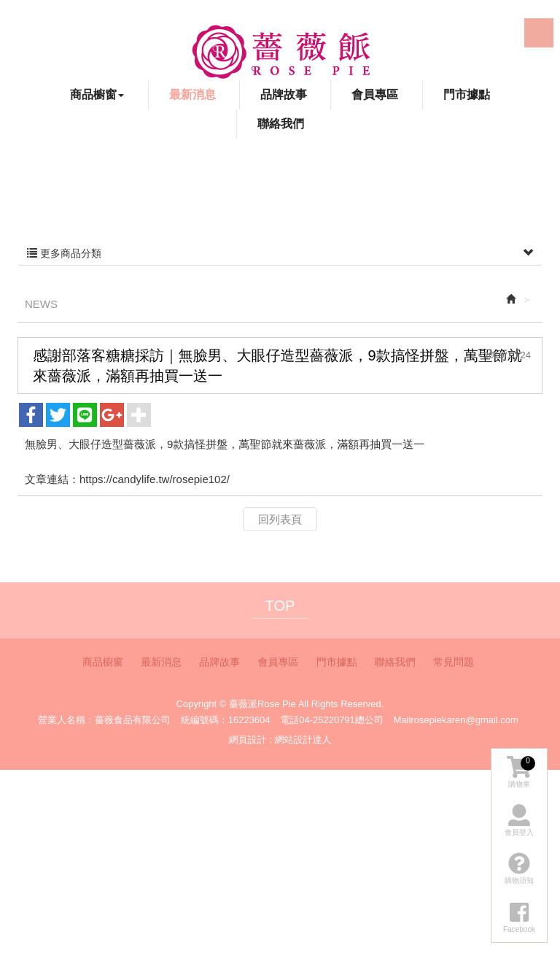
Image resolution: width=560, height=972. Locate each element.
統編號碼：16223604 (226, 720)
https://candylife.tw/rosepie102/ (155, 479)
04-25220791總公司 (341, 720)
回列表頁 (280, 519)
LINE (539, 33)
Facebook (458, 35)
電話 (289, 720)
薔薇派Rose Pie (280, 51)
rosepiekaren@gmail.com (464, 720)
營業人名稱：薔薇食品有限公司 (104, 720)
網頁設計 (248, 740)
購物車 (521, 772)
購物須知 (519, 868)
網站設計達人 (303, 740)
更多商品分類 (280, 253)
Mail (402, 720)
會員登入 (519, 820)
